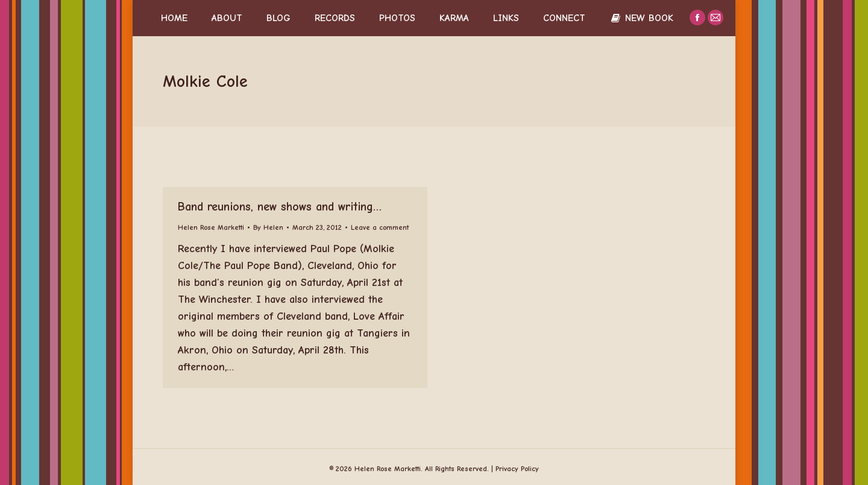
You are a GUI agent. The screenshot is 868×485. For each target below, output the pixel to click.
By (268, 227)
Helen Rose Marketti (211, 227)
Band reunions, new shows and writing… (280, 207)
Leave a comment (380, 227)
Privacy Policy (517, 469)
